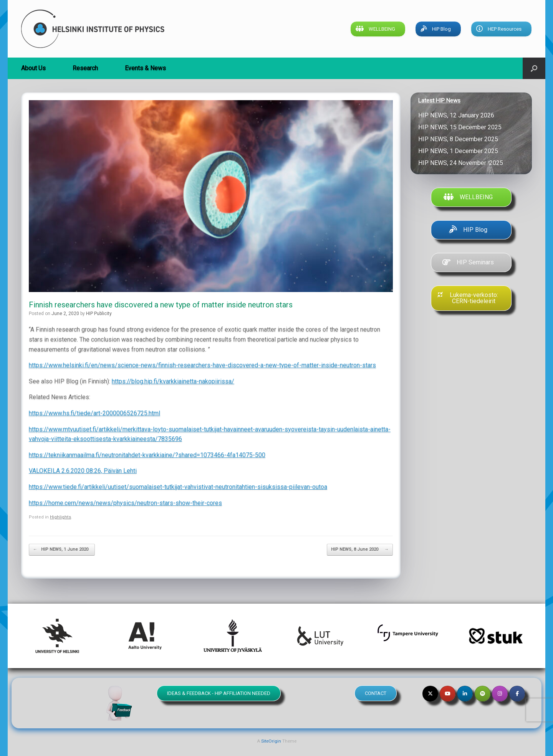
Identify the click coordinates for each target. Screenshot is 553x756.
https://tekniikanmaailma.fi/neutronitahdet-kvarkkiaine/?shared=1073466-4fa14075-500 (147, 455)
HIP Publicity (99, 314)
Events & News (145, 68)
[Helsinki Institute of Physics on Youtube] (448, 694)
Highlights (60, 517)
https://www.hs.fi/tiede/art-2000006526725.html (94, 413)
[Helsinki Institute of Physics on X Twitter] (430, 694)
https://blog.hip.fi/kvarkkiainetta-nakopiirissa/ (173, 381)
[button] (534, 68)
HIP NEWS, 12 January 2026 (457, 115)
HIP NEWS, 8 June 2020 (360, 550)
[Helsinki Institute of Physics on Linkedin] (465, 694)
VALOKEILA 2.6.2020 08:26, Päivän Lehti (83, 471)
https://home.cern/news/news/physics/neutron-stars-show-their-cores (125, 503)
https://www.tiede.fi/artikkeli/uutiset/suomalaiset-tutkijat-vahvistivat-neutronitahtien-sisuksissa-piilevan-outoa (178, 487)
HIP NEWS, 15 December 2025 (460, 127)
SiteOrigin (271, 741)
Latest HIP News (439, 101)
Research (85, 68)
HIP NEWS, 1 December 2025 (458, 151)
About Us (33, 68)
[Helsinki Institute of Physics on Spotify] (483, 694)
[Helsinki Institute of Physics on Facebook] (517, 694)
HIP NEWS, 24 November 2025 (461, 163)
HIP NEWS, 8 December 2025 (458, 139)
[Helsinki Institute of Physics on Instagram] (500, 694)
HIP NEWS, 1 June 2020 (62, 550)
